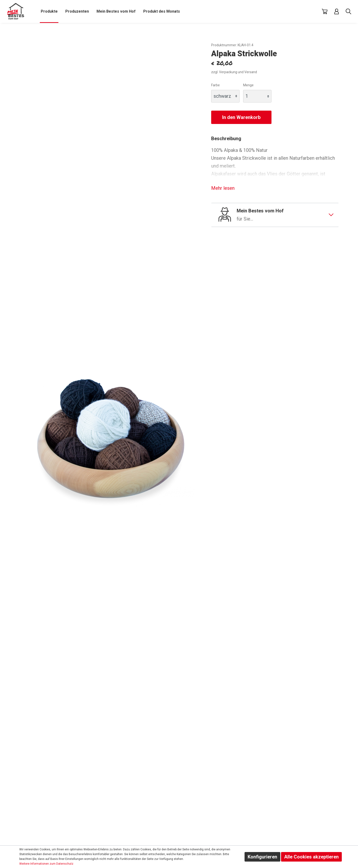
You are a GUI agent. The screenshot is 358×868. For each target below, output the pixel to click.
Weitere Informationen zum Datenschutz (46, 864)
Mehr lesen (223, 188)
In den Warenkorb (241, 117)
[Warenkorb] (325, 11)
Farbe (215, 85)
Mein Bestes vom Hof (285, 215)
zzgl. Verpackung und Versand (234, 72)
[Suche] (348, 11)
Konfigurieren (262, 857)
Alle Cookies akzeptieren (311, 857)
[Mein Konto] (337, 11)
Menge (248, 85)
